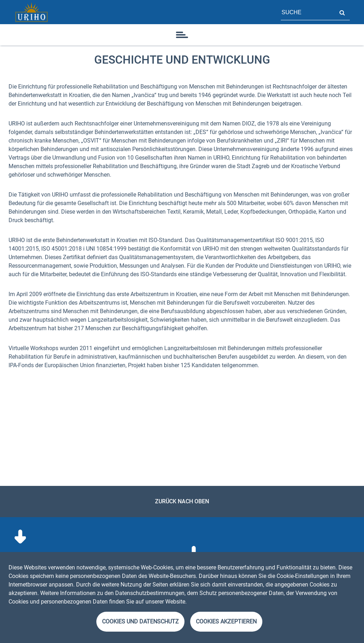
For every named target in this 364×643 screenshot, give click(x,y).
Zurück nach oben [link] (182, 501)
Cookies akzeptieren (226, 621)
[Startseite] (31, 12)
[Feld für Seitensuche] (307, 12)
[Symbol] (182, 35)
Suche (342, 12)
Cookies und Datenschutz (140, 621)
